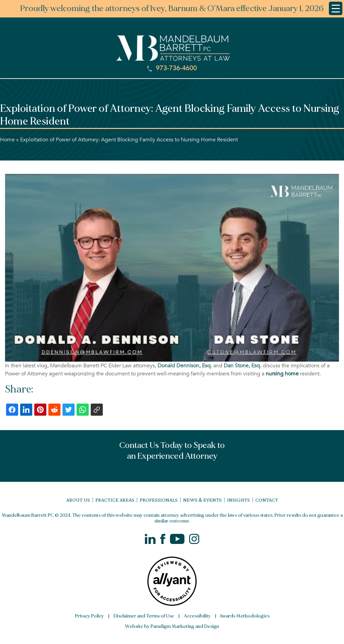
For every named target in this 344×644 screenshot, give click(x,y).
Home (7, 140)
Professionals (159, 500)
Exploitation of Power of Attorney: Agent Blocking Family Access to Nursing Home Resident (129, 140)
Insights (239, 500)
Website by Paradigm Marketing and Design (172, 626)
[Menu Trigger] (336, 8)
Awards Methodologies (244, 616)
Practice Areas (115, 500)
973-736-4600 (172, 68)
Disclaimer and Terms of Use (144, 616)
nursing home (282, 374)
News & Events (202, 500)
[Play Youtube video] (172, 268)
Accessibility (197, 616)
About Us (78, 500)
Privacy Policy (89, 616)
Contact (267, 500)
